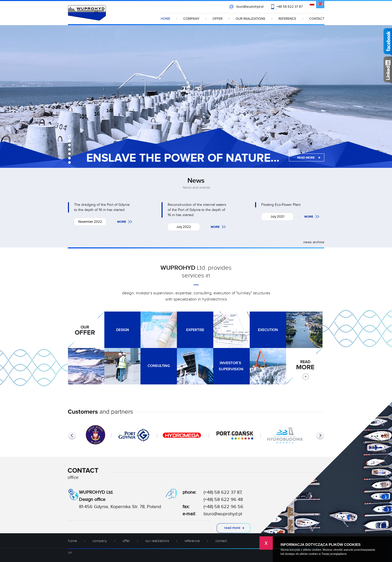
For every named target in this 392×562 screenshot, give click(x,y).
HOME (165, 19)
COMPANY (191, 19)
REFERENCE (287, 19)
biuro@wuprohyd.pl (250, 7)
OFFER (218, 19)
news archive (314, 242)
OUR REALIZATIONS (250, 19)
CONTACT (317, 19)
